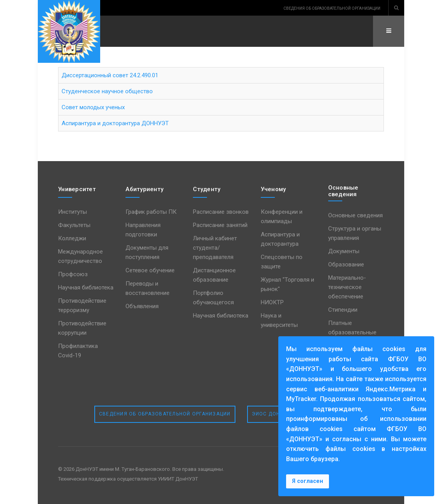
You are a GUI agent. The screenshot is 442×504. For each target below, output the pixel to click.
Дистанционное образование (214, 275)
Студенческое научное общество (107, 91)
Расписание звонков (221, 212)
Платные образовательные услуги (352, 332)
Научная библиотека (86, 287)
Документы (344, 251)
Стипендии (343, 310)
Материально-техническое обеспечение (347, 287)
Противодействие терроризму (82, 305)
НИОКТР (272, 302)
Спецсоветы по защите (282, 262)
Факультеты (74, 225)
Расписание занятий (220, 225)
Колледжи (72, 238)
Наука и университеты (279, 320)
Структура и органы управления (355, 233)
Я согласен (308, 481)
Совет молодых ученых (93, 107)
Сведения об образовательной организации (165, 414)
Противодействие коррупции (82, 328)
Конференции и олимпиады (282, 217)
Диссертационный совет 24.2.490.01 (110, 75)
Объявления (142, 306)
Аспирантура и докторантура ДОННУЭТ (115, 123)
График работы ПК (151, 212)
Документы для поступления (147, 252)
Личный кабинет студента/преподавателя (215, 248)
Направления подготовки (143, 230)
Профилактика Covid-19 (78, 351)
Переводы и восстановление (148, 288)
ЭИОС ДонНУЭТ (273, 414)
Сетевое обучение (150, 270)
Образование (346, 264)
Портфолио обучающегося (213, 298)
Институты (72, 212)
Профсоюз (73, 274)
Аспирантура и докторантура (280, 239)
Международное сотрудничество (80, 256)
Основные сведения (355, 215)
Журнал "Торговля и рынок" (287, 284)
